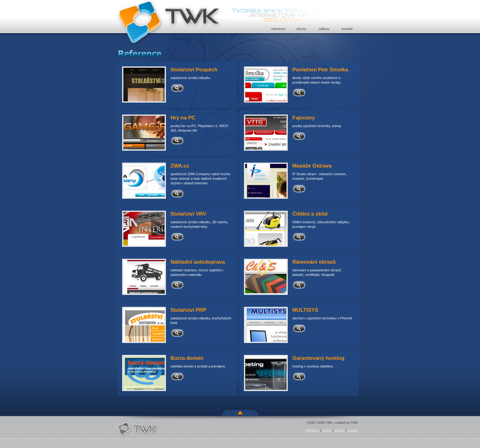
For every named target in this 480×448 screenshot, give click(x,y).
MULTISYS (305, 310)
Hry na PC (183, 118)
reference (278, 29)
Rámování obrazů (314, 262)
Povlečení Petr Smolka (320, 70)
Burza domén (187, 358)
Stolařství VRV (188, 214)
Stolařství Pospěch (194, 70)
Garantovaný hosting (318, 358)
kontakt (347, 29)
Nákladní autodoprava (198, 262)
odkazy (324, 29)
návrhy (301, 29)
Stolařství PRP (188, 310)
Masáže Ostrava (312, 166)
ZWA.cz (180, 166)
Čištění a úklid (310, 214)
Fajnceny (304, 118)
